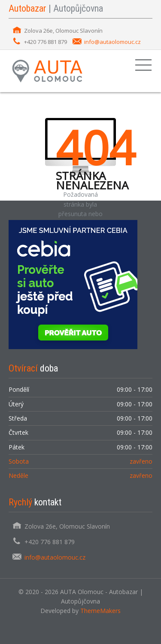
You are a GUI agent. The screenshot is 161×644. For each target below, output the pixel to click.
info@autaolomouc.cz (112, 42)
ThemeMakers (100, 611)
